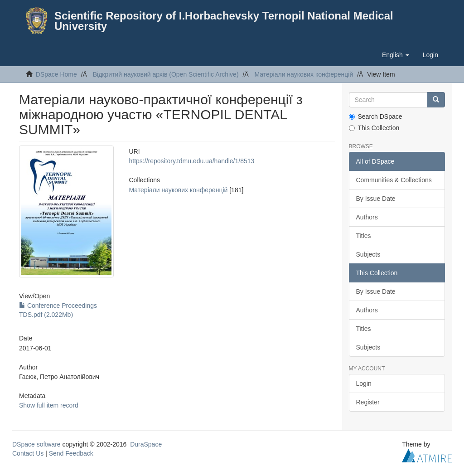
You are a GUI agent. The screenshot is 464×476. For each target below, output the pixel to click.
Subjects (368, 254)
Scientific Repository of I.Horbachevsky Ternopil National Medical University (224, 21)
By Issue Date (376, 199)
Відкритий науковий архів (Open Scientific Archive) (166, 74)
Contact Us (28, 453)
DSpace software (36, 444)
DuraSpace (146, 444)
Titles (364, 236)
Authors (367, 217)
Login (364, 384)
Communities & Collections (394, 180)
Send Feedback (71, 453)
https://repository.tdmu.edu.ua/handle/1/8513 (192, 161)
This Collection (374, 128)
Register (368, 402)
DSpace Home (56, 74)
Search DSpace (376, 117)
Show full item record (49, 405)
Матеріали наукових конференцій (304, 74)
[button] (396, 55)
